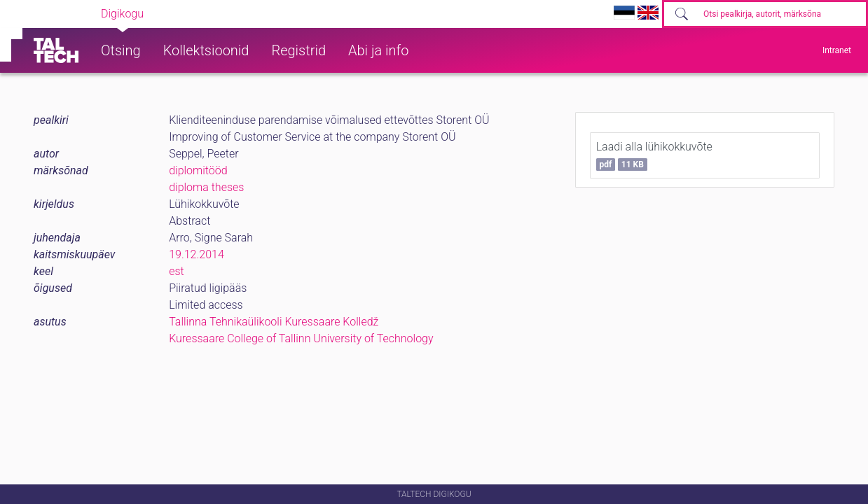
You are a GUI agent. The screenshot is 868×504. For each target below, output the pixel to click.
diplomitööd (198, 170)
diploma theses (206, 187)
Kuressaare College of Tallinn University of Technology (301, 338)
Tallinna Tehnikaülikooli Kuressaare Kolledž (274, 322)
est (177, 271)
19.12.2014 (197, 254)
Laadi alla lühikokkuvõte (654, 155)
